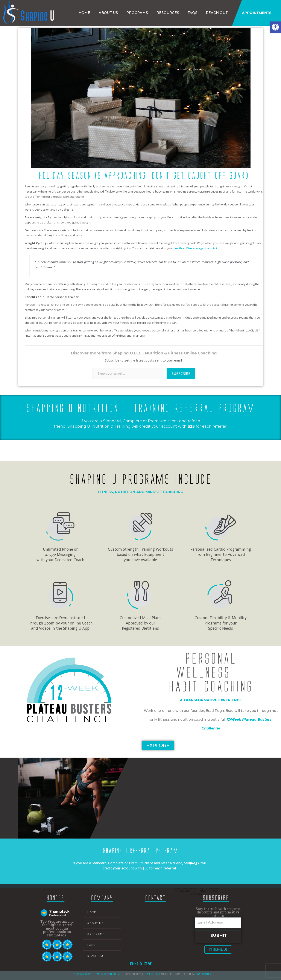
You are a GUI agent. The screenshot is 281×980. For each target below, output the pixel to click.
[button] (275, 27)
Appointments (257, 13)
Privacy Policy (82, 974)
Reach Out (217, 13)
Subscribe (181, 374)
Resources (168, 13)
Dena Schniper (203, 974)
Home (84, 13)
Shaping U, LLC (152, 974)
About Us (108, 13)
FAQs (192, 13)
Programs (137, 13)
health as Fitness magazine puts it (195, 248)
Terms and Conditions (107, 974)
